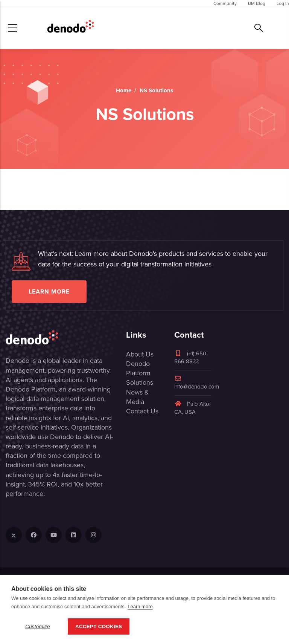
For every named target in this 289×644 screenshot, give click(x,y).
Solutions (140, 382)
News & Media (138, 397)
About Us (140, 354)
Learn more (49, 291)
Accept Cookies (99, 626)
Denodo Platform (138, 368)
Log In (283, 3)
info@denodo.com (197, 383)
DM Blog (257, 3)
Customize (38, 626)
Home (124, 90)
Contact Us (142, 411)
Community (225, 3)
